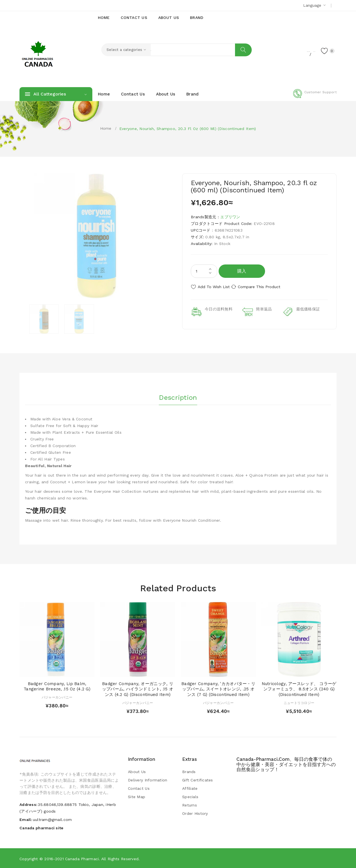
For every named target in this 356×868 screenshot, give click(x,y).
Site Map (137, 796)
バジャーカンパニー (57, 697)
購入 (242, 271)
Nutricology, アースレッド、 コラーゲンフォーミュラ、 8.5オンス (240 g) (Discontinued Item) (299, 689)
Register (281, 50)
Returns (190, 805)
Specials (190, 796)
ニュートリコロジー (299, 702)
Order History (195, 813)
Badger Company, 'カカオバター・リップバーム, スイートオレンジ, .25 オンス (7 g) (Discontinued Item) (218, 689)
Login (302, 50)
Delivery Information (148, 779)
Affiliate (190, 788)
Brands (189, 771)
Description (178, 395)
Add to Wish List (214, 287)
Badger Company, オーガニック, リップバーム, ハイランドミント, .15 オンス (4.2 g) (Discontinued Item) (138, 689)
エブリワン (230, 217)
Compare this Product (266, 287)
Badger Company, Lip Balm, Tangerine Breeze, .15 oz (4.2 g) (57, 686)
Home (106, 128)
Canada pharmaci (82, 858)
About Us (137, 771)
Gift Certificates (198, 779)
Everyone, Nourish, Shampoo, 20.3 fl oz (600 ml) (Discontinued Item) (188, 129)
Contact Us (139, 788)
